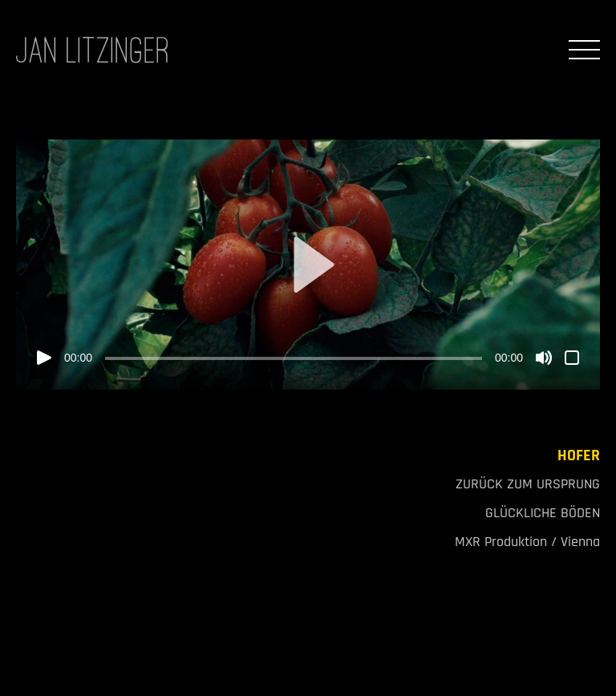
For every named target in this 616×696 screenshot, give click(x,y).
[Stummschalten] (544, 358)
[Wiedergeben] (44, 358)
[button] (308, 265)
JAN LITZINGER (93, 50)
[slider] (294, 358)
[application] (308, 265)
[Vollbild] (572, 358)
